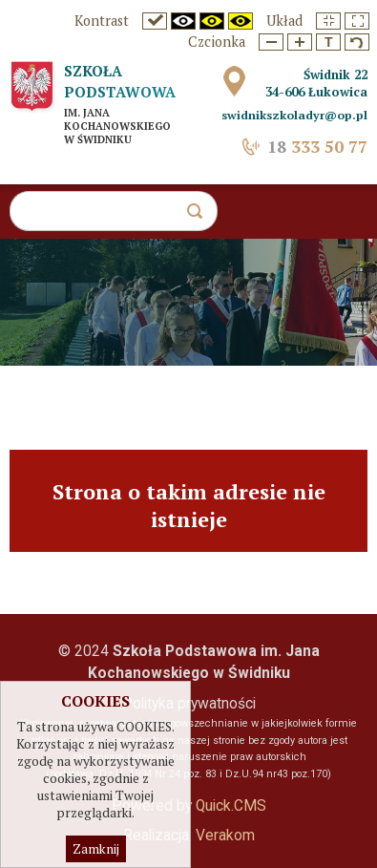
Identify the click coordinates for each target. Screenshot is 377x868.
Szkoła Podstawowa (120, 81)
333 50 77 (317, 147)
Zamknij (96, 851)
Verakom (225, 836)
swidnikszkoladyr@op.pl (294, 115)
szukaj (202, 216)
